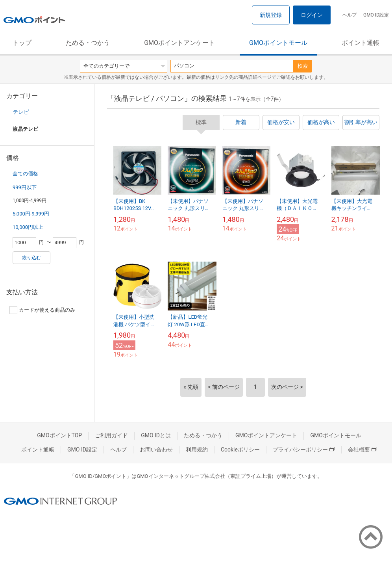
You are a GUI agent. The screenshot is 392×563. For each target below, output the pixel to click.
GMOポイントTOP (59, 435)
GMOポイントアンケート (179, 43)
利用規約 (197, 450)
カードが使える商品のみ (42, 310)
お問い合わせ (156, 450)
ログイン (312, 15)
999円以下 (25, 187)
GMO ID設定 (376, 15)
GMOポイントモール (278, 43)
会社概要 (362, 450)
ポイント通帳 (361, 43)
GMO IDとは (156, 435)
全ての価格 (25, 174)
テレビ (21, 112)
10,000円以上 (28, 227)
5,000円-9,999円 (31, 214)
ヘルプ (349, 15)
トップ (22, 43)
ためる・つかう (88, 43)
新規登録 (271, 15)
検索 (303, 66)
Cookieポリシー (240, 450)
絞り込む (31, 258)
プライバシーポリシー (304, 450)
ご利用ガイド (111, 435)
